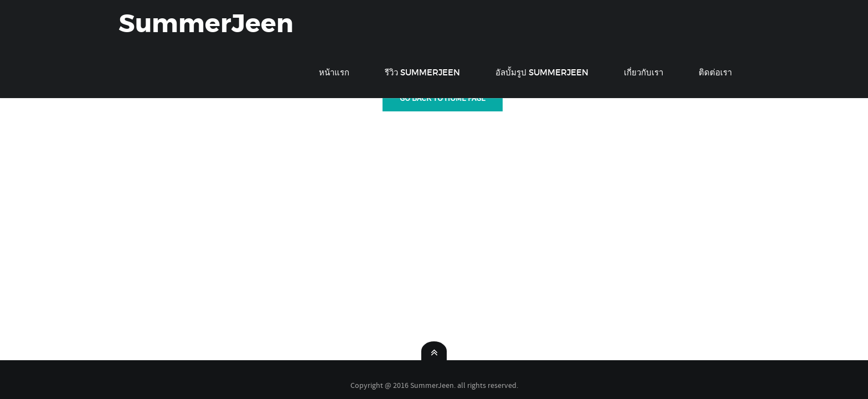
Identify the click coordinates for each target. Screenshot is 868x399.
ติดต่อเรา (715, 72)
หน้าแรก (334, 72)
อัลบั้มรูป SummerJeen (542, 72)
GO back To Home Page (443, 98)
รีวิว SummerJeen (422, 72)
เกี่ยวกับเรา (644, 72)
